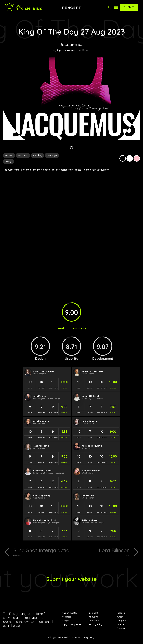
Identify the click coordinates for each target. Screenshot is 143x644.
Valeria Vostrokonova (93, 371)
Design (9, 161)
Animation (23, 155)
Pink (137, 158)
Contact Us (94, 613)
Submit (129, 7)
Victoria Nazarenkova (44, 371)
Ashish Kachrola (90, 520)
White (130, 158)
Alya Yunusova (66, 50)
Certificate (94, 621)
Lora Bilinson (102, 552)
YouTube (120, 624)
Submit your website (72, 579)
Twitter (120, 617)
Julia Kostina (40, 396)
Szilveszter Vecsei (42, 471)
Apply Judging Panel (72, 624)
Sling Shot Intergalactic (41, 552)
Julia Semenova (41, 421)
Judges (65, 621)
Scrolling (37, 155)
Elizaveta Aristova (91, 471)
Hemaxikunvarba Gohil (44, 520)
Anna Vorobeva (41, 446)
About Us (93, 617)
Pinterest (121, 628)
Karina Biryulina (90, 421)
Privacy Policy (96, 624)
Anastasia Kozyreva (92, 446)
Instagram (121, 621)
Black (123, 158)
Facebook (121, 613)
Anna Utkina (88, 495)
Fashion (9, 155)
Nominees (66, 617)
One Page (52, 155)
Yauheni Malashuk (91, 396)
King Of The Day (70, 613)
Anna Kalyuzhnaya (42, 495)
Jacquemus (71, 44)
